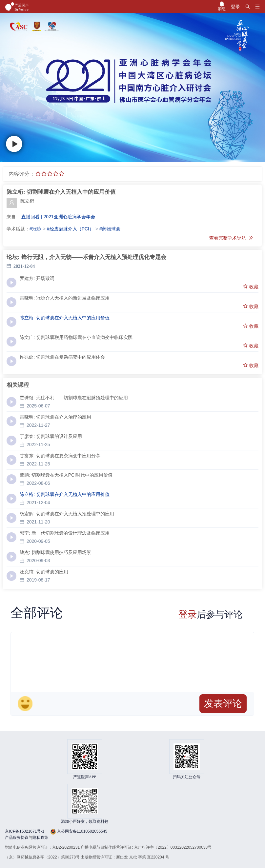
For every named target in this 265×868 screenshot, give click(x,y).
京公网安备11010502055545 (82, 831)
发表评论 (223, 703)
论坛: (13, 257)
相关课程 (18, 385)
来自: (12, 217)
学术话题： (18, 229)
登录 (188, 614)
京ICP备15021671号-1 (25, 831)
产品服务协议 (17, 838)
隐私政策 (40, 838)
